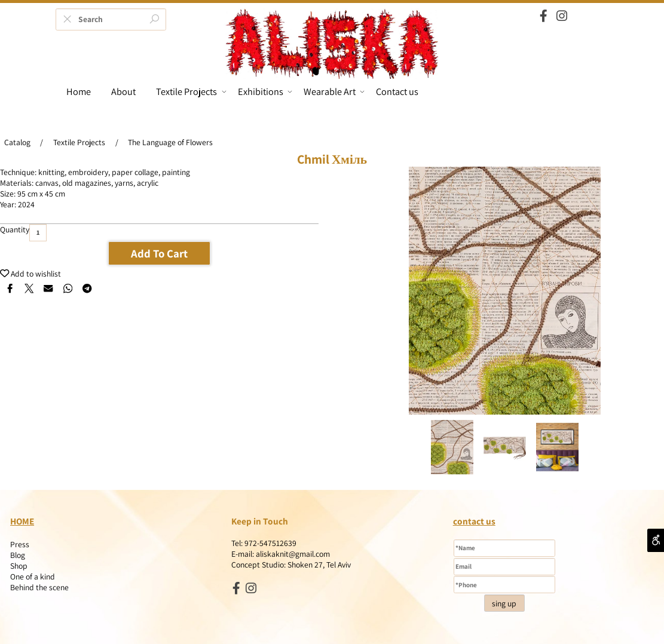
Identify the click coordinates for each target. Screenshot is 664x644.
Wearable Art (334, 91)
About (123, 91)
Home (79, 91)
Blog (18, 555)
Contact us (397, 91)
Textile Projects (191, 91)
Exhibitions (265, 91)
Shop (19, 566)
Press (20, 544)
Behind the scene (39, 587)
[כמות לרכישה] (38, 233)
